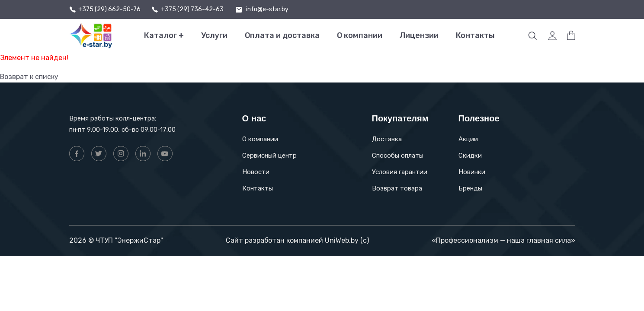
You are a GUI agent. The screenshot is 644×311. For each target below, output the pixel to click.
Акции (468, 139)
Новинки (472, 172)
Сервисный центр (269, 155)
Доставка (387, 139)
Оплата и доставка (282, 35)
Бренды (470, 188)
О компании (360, 35)
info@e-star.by (267, 10)
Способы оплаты (398, 155)
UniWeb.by (342, 240)
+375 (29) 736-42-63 (192, 10)
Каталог (164, 36)
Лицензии (419, 35)
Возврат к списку (29, 77)
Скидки (470, 155)
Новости (256, 172)
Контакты (475, 35)
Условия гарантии (400, 172)
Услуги (214, 35)
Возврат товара (397, 188)
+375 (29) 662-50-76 (109, 10)
